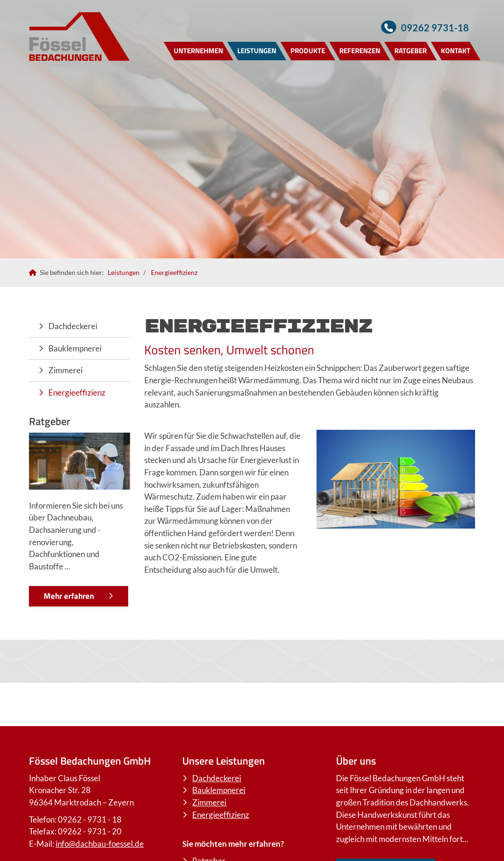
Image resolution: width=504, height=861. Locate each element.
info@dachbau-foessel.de (100, 844)
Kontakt (456, 51)
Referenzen (360, 51)
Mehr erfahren (69, 596)
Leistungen (257, 51)
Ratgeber (411, 51)
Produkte (308, 51)
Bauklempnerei (75, 348)
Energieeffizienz (174, 272)
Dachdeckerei (73, 326)
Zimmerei (65, 370)
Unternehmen (198, 51)
